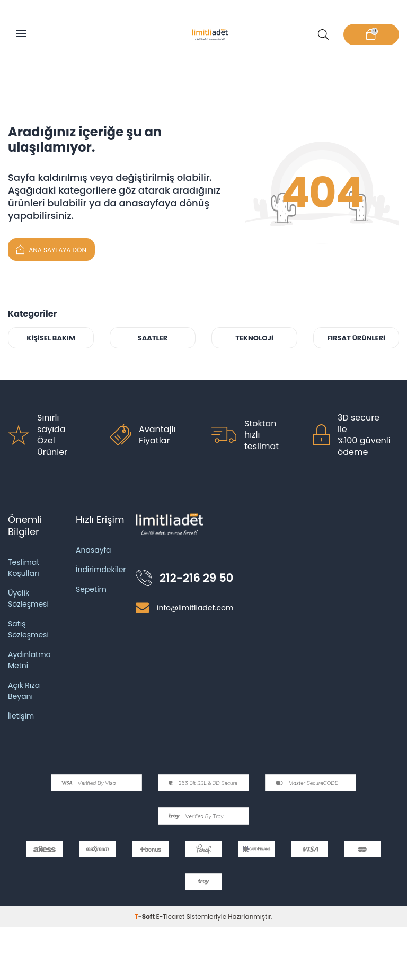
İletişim (21, 716)
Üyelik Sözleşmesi (28, 598)
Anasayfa (94, 550)
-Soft (145, 917)
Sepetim (91, 589)
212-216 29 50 (196, 578)
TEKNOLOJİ (254, 338)
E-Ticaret (171, 917)
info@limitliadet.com (195, 608)
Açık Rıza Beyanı (24, 691)
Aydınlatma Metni (29, 660)
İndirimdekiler (101, 570)
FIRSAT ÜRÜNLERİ (356, 338)
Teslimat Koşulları (24, 568)
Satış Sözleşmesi (28, 629)
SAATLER (153, 338)
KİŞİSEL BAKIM (51, 338)
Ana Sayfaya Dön (51, 249)
